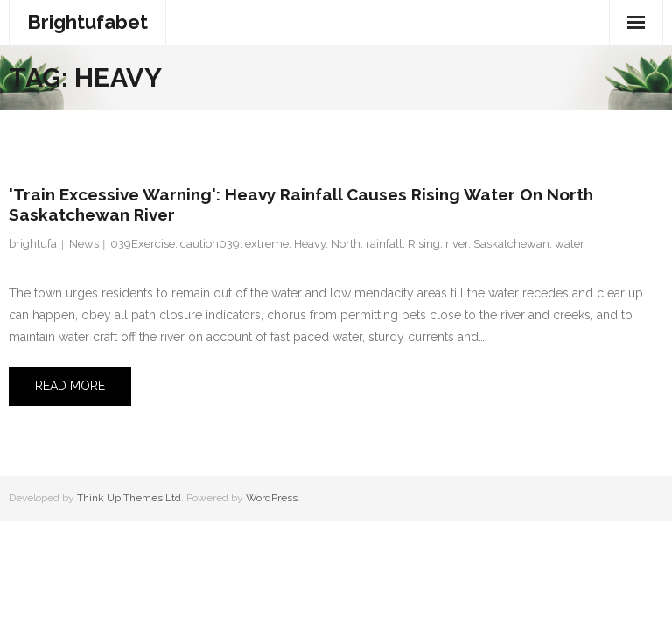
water (570, 244)
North (346, 244)
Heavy (310, 244)
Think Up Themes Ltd (129, 498)
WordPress (272, 498)
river (457, 244)
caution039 (210, 244)
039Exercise (143, 244)
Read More (70, 386)
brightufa (33, 244)
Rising (424, 244)
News (84, 244)
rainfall (384, 244)
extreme (267, 244)
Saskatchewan (511, 244)
